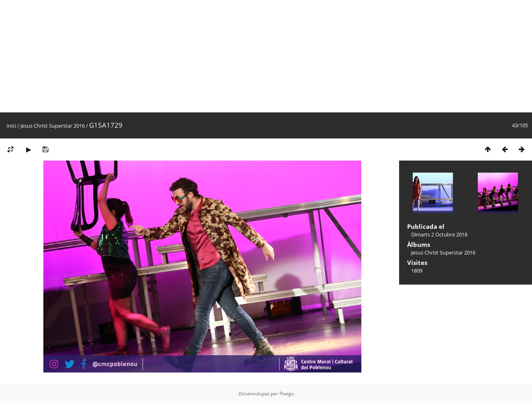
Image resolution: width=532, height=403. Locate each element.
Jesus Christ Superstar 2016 (53, 126)
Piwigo (287, 394)
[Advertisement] (241, 56)
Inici (11, 126)
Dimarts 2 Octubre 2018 (439, 234)
